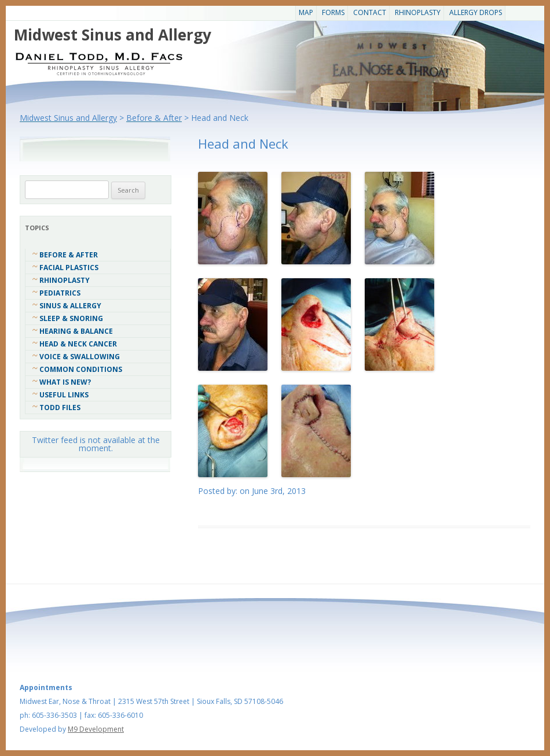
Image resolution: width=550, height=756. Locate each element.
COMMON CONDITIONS (81, 369)
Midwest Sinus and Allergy (113, 35)
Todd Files (60, 407)
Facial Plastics (69, 268)
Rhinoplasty (418, 12)
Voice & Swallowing (80, 357)
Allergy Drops (476, 12)
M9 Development (96, 729)
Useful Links (64, 395)
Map (306, 12)
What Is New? (65, 382)
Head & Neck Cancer (78, 344)
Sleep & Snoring (71, 318)
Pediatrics (60, 293)
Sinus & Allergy (70, 306)
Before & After (69, 255)
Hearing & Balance (76, 331)
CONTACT (370, 12)
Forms (333, 12)
